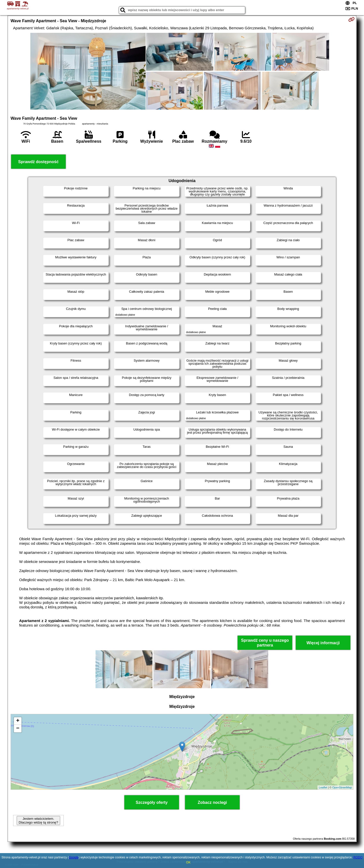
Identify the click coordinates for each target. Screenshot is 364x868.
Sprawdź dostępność (38, 162)
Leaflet (323, 787)
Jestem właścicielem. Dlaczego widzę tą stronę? (38, 821)
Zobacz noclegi (212, 802)
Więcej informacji (323, 643)
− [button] (18, 729)
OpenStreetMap (342, 787)
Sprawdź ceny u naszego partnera (265, 643)
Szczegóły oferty (152, 802)
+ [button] (18, 721)
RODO (358, 857)
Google (74, 857)
